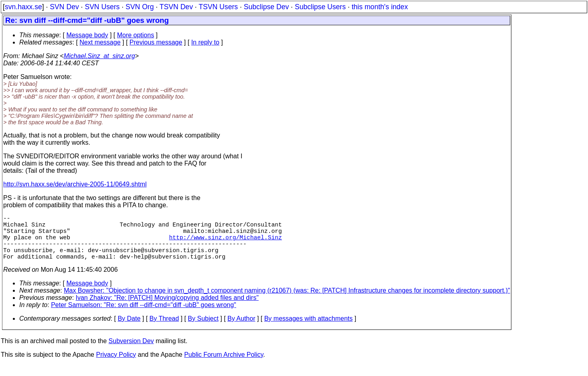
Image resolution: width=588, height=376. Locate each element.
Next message (100, 42)
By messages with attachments (309, 330)
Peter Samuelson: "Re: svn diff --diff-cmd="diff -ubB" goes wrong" (144, 316)
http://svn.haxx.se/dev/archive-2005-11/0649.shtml (75, 184)
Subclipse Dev (266, 7)
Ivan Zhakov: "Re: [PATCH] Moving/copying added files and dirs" (167, 309)
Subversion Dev (131, 352)
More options (136, 35)
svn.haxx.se (23, 7)
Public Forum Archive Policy (224, 366)
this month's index (380, 7)
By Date (129, 330)
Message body (87, 35)
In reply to (205, 42)
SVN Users (102, 7)
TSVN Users (218, 7)
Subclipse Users (320, 7)
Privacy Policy (116, 366)
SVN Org (140, 7)
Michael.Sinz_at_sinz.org (99, 56)
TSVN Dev (176, 7)
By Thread (164, 330)
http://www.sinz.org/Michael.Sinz (225, 243)
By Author (241, 330)
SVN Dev (64, 7)
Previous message (156, 42)
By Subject (203, 330)
